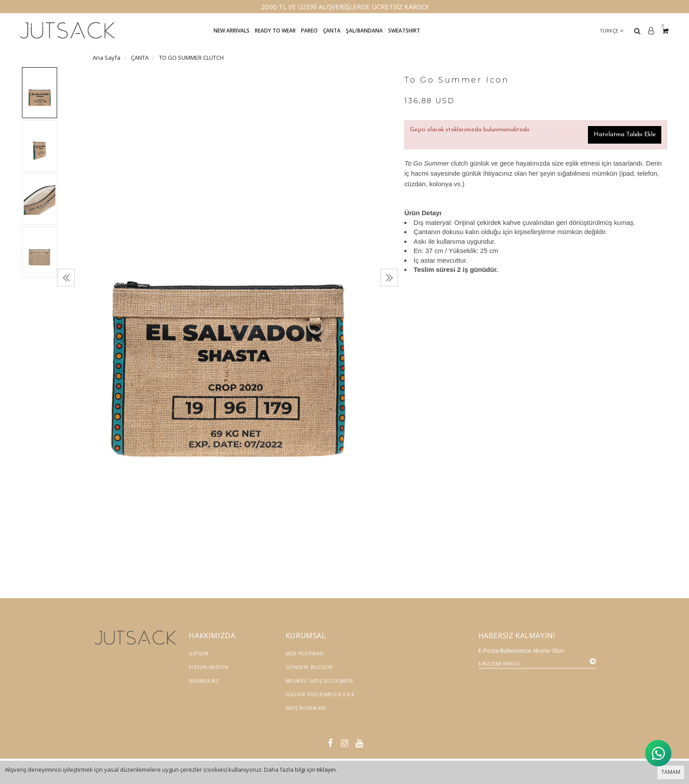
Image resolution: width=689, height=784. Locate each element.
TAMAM (671, 772)
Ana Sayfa (107, 58)
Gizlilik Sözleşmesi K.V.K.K (320, 694)
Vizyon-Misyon (209, 667)
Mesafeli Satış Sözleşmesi (319, 681)
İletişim (199, 654)
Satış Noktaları (306, 708)
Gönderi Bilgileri (309, 667)
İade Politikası (305, 654)
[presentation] (66, 278)
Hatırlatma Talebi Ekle (625, 135)
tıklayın (326, 770)
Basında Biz (204, 681)
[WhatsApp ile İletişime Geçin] (658, 752)
